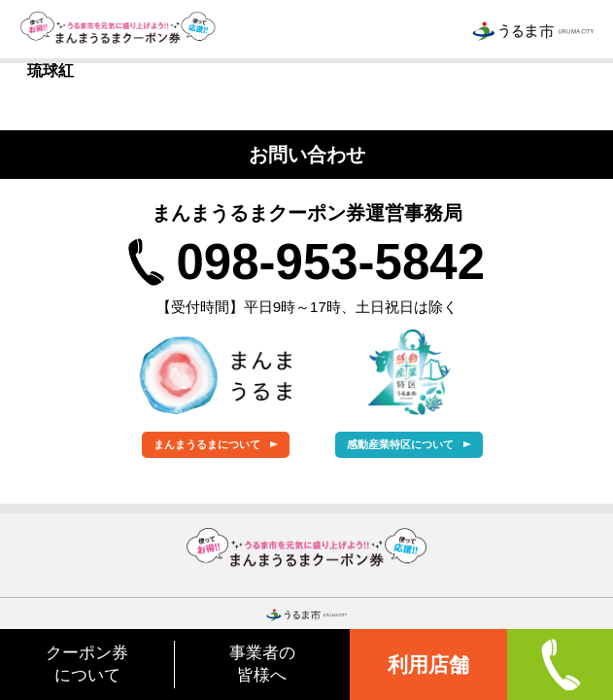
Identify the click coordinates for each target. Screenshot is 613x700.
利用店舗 (428, 665)
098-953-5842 (330, 262)
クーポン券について (87, 664)
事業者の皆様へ (262, 664)
